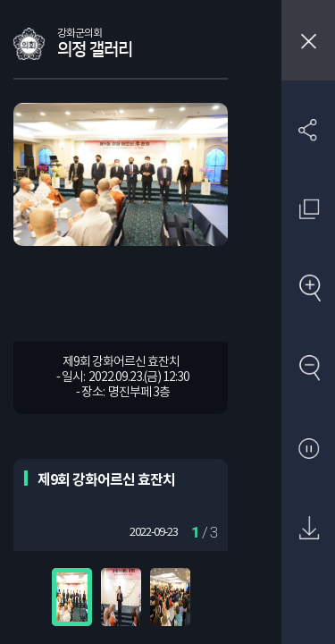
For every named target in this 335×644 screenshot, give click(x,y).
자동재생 (309, 449)
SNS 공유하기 (309, 129)
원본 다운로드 (309, 529)
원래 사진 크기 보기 (309, 209)
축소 (309, 369)
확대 (309, 289)
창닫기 (308, 40)
